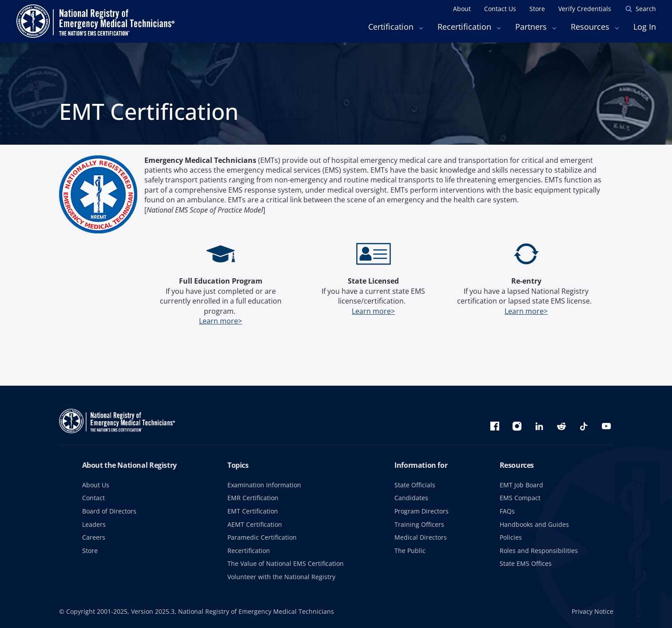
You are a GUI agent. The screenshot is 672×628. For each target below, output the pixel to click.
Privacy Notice (592, 611)
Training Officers (419, 524)
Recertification (249, 551)
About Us (96, 485)
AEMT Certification (255, 524)
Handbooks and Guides (534, 524)
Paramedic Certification (262, 537)
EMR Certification (253, 498)
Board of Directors (109, 511)
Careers (94, 537)
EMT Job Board (521, 485)
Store (90, 551)
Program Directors (421, 511)
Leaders (94, 524)
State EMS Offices (526, 563)
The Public (410, 551)
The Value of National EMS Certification (286, 563)
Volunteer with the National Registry (281, 577)
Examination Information (264, 485)
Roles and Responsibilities (539, 551)
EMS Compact (520, 498)
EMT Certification (253, 511)
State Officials (415, 485)
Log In (645, 27)
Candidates (411, 498)
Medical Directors (421, 537)
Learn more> (221, 321)
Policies (511, 537)
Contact (93, 498)
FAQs (507, 511)
